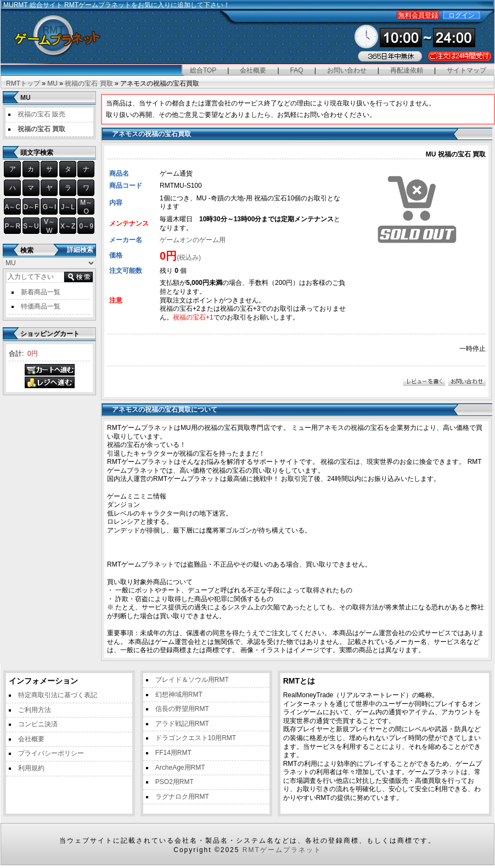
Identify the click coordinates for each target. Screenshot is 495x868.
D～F (31, 207)
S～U (31, 226)
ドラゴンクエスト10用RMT (196, 738)
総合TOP (203, 70)
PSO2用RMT (175, 782)
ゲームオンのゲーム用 (193, 240)
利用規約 (31, 768)
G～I (50, 207)
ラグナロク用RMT (182, 797)
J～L (68, 207)
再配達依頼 (407, 70)
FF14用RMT (173, 753)
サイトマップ (466, 70)
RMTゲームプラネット (282, 850)
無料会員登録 (418, 15)
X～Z (68, 226)
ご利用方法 (35, 710)
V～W (49, 226)
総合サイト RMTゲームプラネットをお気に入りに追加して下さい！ (130, 5)
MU (52, 83)
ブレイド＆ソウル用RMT (192, 680)
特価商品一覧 (41, 306)
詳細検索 (80, 250)
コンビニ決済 (38, 724)
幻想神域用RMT (179, 695)
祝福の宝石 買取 (89, 83)
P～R (12, 226)
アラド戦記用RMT (182, 724)
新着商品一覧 (41, 292)
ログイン (462, 15)
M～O (86, 207)
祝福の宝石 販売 (41, 114)
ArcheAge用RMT (180, 768)
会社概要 (253, 70)
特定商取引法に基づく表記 (58, 695)
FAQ (297, 70)
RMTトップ (23, 83)
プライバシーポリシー (51, 753)
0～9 (86, 226)
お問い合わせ (347, 70)
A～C (12, 207)
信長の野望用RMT (182, 709)
